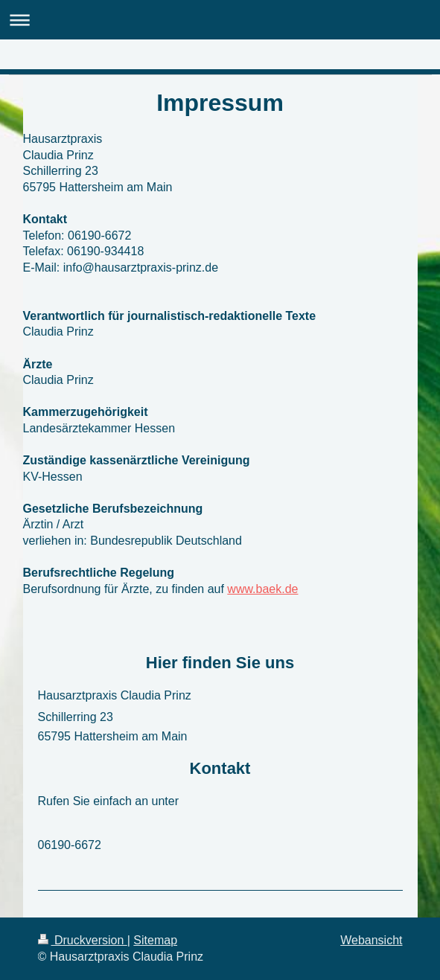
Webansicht (371, 940)
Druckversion (83, 940)
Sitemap (155, 940)
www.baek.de (262, 589)
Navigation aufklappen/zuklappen (220, 20)
